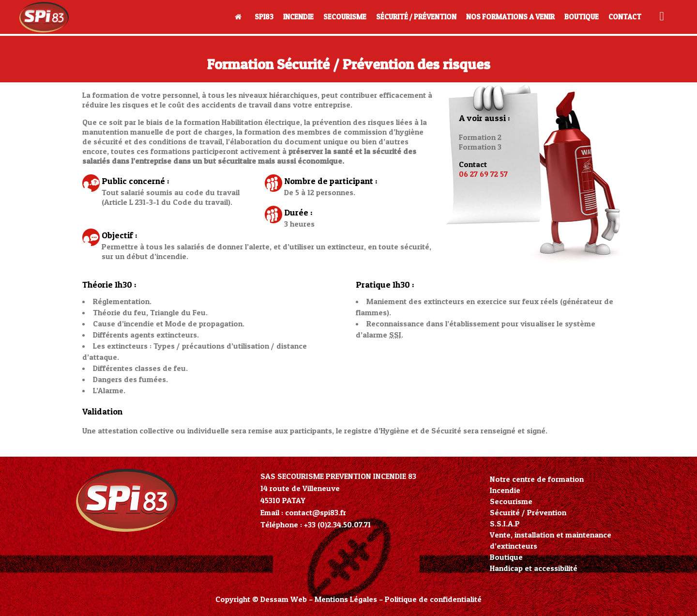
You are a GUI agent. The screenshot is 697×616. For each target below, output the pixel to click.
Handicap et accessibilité (534, 568)
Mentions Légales (346, 599)
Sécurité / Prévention (528, 512)
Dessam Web (284, 599)
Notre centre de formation (537, 479)
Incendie (505, 490)
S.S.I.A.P (505, 524)
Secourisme (511, 501)
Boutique (506, 557)
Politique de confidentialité (433, 599)
